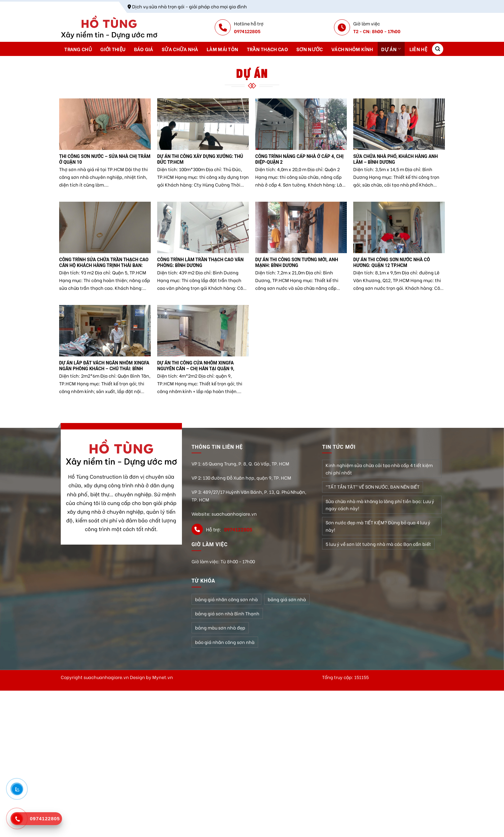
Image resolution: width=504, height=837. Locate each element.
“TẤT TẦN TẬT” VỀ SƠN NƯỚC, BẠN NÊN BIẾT (373, 487)
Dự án (391, 49)
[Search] (438, 49)
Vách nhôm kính (352, 49)
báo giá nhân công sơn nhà (225, 642)
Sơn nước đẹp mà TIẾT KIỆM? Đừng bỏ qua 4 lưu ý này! (378, 526)
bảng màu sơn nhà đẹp (220, 627)
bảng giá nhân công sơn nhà (226, 599)
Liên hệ (418, 49)
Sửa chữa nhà (180, 49)
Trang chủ (78, 49)
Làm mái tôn (222, 49)
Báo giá (144, 49)
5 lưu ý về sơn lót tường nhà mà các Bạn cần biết (378, 544)
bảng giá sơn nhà (287, 599)
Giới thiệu (113, 49)
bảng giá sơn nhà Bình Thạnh (227, 613)
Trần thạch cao (267, 49)
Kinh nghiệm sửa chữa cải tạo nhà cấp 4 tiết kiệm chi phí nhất (379, 469)
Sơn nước (310, 49)
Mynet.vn (163, 677)
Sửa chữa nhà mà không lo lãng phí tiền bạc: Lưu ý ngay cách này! (380, 505)
